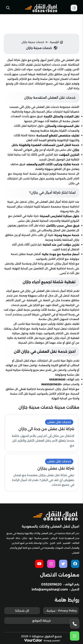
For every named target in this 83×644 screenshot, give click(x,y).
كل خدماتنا (22, 611)
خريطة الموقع (42, 621)
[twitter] (63, 564)
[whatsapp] (75, 636)
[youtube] (39, 564)
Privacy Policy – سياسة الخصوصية (60, 611)
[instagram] (51, 564)
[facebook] (75, 564)
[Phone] (75, 624)
